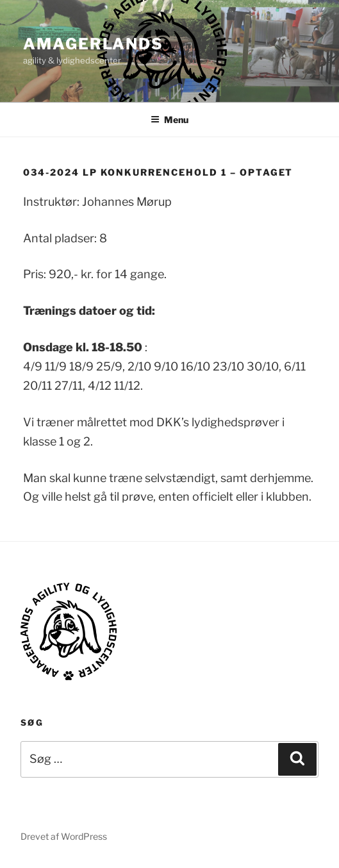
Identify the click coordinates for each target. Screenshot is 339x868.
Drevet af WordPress (64, 836)
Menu (169, 120)
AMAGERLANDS (93, 44)
